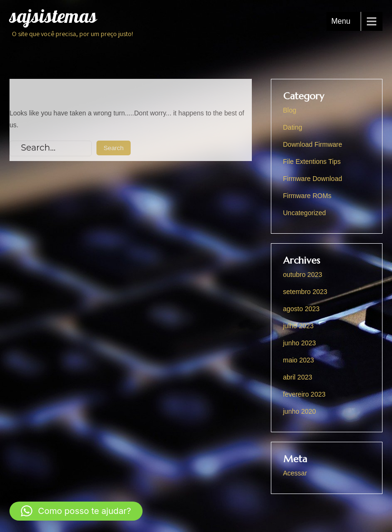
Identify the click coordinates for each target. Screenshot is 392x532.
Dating (293, 127)
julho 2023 (299, 326)
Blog (290, 110)
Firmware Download (313, 179)
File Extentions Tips (312, 161)
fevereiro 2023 (305, 394)
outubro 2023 (303, 275)
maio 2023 (299, 360)
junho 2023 (300, 343)
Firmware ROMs (307, 196)
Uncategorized (305, 213)
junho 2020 (300, 411)
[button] (76, 511)
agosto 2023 (301, 309)
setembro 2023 (305, 292)
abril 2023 (298, 377)
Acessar (295, 473)
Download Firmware (313, 144)
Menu (341, 21)
